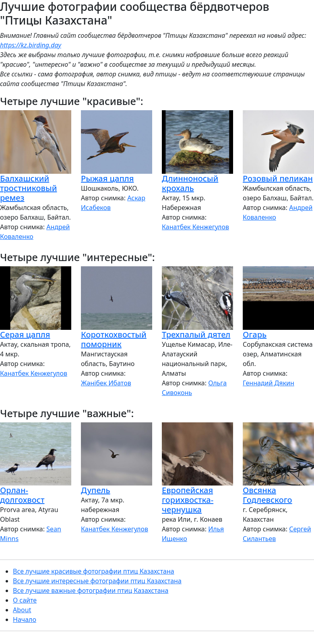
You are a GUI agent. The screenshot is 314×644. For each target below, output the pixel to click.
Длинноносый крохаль (190, 183)
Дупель (96, 490)
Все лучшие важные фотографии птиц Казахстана (91, 591)
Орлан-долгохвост (22, 495)
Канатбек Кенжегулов (195, 227)
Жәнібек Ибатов (106, 383)
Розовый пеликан (278, 178)
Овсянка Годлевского (268, 495)
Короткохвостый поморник (114, 339)
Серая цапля (25, 334)
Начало (25, 619)
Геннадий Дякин (269, 383)
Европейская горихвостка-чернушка (188, 500)
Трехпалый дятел (196, 334)
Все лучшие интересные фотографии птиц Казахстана (97, 581)
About (22, 610)
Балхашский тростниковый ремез (28, 188)
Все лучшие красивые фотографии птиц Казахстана (94, 571)
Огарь (255, 334)
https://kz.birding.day (31, 45)
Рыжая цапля (107, 178)
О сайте (25, 600)
